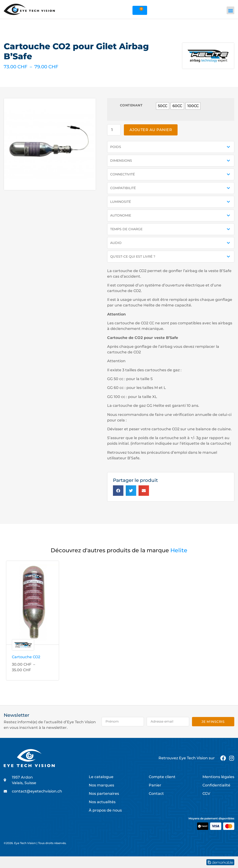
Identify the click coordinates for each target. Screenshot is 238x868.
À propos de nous (105, 810)
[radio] (163, 106)
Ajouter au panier (151, 130)
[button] (230, 10)
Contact (156, 794)
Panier (155, 785)
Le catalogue (101, 777)
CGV (206, 794)
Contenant (131, 105)
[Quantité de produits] (114, 130)
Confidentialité (216, 785)
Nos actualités (102, 802)
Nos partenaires (104, 794)
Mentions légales (218, 777)
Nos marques (101, 785)
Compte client (162, 777)
